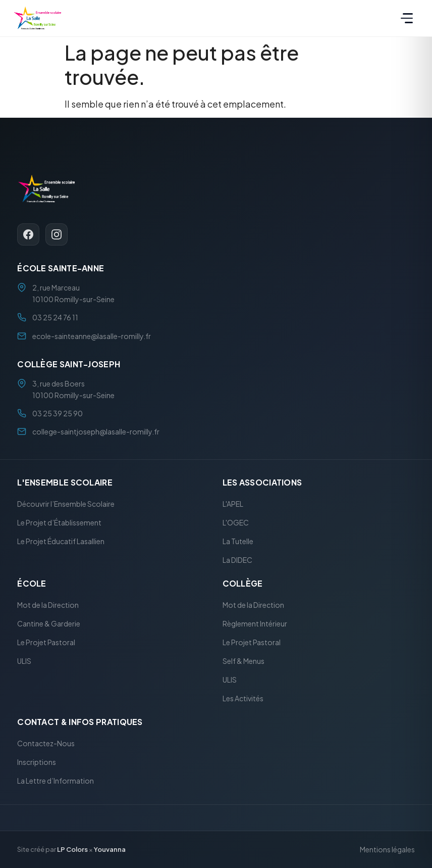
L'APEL (233, 504)
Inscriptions (37, 762)
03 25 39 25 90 (58, 413)
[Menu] (407, 18)
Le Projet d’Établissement (59, 522)
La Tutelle (238, 541)
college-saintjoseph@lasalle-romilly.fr (96, 432)
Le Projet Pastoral (46, 642)
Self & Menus (244, 661)
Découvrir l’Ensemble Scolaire (66, 504)
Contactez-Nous (46, 744)
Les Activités (243, 698)
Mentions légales (387, 850)
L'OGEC (236, 522)
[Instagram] (57, 235)
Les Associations (262, 482)
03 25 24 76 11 (55, 318)
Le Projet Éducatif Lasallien (61, 541)
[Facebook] (28, 235)
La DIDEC (237, 560)
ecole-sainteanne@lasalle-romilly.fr (92, 336)
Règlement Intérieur (255, 623)
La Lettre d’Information (56, 781)
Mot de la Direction (48, 605)
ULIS (24, 661)
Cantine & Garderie (49, 623)
